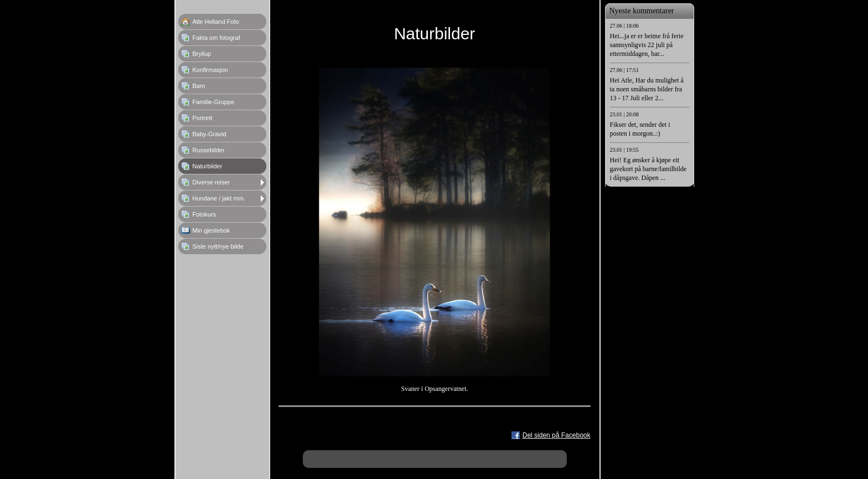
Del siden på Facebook (557, 435)
